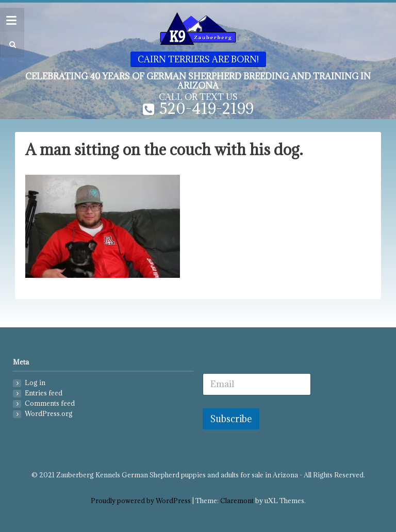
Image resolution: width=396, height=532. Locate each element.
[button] (11, 45)
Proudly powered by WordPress (141, 501)
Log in (35, 383)
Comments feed (50, 403)
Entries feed (44, 393)
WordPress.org (49, 414)
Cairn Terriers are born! (198, 59)
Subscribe (231, 419)
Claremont (237, 501)
